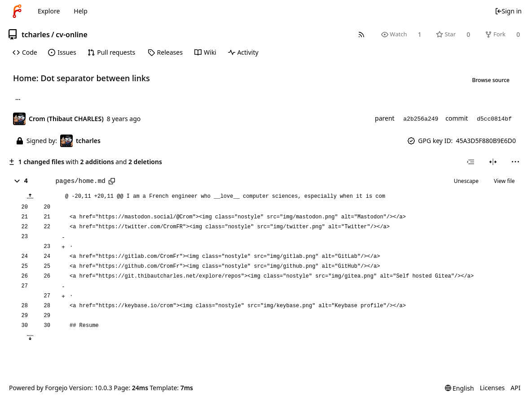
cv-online (72, 35)
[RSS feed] (361, 34)
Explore (49, 11)
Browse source (491, 80)
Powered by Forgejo (38, 388)
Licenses (492, 388)
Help (81, 11)
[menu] (515, 162)
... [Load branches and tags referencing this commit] (18, 99)
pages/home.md (81, 181)
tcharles (36, 35)
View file (504, 181)
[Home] (17, 11)
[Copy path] (112, 181)
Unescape (466, 181)
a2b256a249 (421, 119)
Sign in (508, 11)
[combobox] (470, 162)
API (515, 388)
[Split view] (493, 162)
